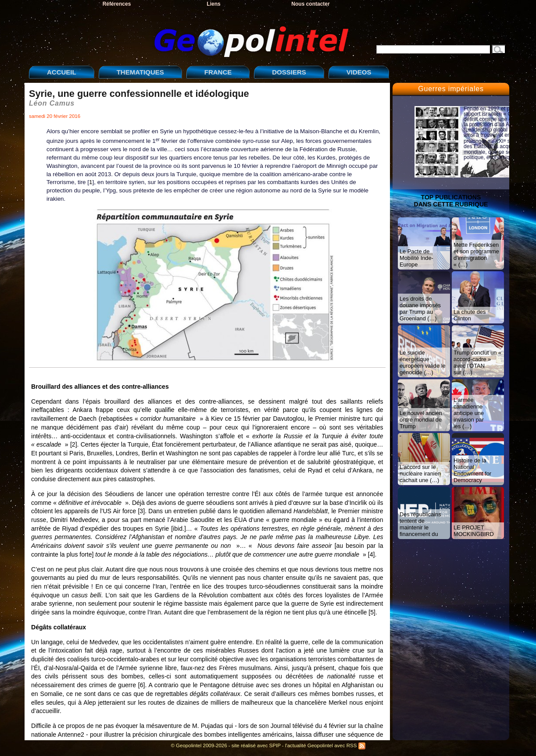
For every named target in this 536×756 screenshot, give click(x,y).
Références (117, 4)
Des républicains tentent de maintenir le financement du (420, 524)
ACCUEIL (62, 72)
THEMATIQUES (140, 72)
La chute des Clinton (470, 315)
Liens (213, 4)
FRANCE (218, 72)
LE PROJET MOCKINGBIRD (474, 531)
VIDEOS (359, 72)
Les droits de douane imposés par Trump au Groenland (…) (420, 309)
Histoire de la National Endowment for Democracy (472, 470)
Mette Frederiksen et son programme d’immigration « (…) (476, 255)
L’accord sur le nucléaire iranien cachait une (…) (420, 474)
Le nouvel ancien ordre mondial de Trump (421, 420)
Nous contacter (310, 4)
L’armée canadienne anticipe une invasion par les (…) (469, 413)
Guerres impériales (451, 89)
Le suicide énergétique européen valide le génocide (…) (423, 362)
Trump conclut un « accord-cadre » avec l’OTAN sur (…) (477, 362)
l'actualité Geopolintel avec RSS (325, 745)
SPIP (275, 745)
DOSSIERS (289, 72)
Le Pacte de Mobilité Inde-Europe (416, 258)
